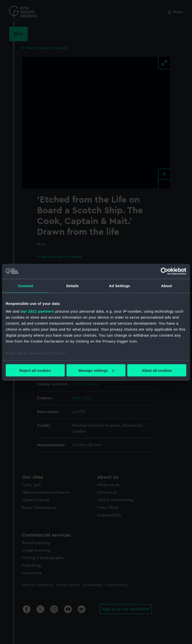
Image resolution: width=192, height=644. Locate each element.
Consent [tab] (26, 286)
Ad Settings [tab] (119, 286)
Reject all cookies (35, 370)
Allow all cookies (157, 370)
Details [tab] (72, 286)
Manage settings (96, 370)
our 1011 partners (37, 311)
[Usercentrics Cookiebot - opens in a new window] (164, 271)
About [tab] (166, 286)
